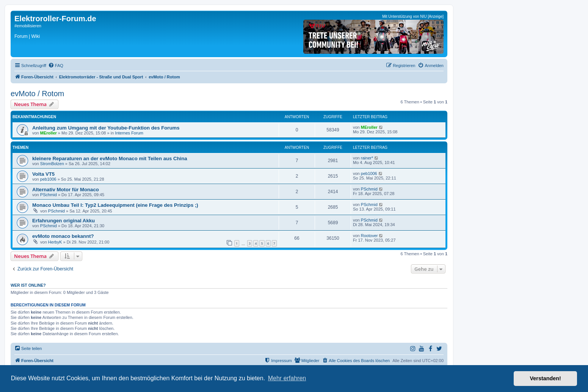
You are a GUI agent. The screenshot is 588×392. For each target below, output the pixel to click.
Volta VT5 (43, 174)
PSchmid (49, 195)
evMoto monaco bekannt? (63, 236)
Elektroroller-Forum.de (55, 19)
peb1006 (48, 179)
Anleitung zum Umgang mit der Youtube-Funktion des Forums (106, 128)
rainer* (367, 158)
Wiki (35, 36)
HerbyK (55, 242)
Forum (21, 36)
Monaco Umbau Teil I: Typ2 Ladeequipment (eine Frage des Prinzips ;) (115, 205)
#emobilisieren (28, 26)
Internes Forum (129, 133)
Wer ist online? (28, 285)
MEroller (49, 133)
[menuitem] (56, 66)
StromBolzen (52, 164)
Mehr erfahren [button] (287, 378)
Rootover (369, 236)
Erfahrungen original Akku (64, 221)
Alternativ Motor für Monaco (66, 190)
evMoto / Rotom (37, 94)
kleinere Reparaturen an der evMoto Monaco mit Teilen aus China (110, 159)
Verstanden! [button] (546, 378)
